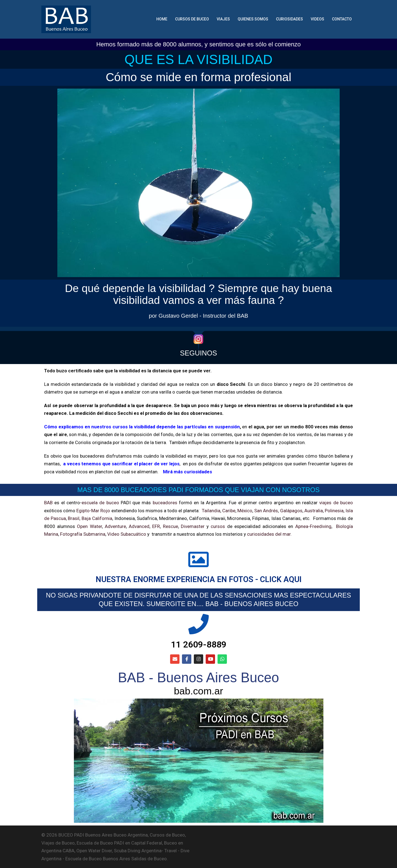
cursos (218, 526)
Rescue (171, 526)
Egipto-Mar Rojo (93, 511)
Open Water (89, 526)
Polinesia (334, 511)
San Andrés (266, 511)
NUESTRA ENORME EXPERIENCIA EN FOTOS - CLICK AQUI (199, 579)
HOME (162, 19)
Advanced (139, 526)
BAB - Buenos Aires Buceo (198, 678)
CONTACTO (342, 19)
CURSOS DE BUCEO (192, 19)
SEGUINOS (199, 353)
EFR (156, 526)
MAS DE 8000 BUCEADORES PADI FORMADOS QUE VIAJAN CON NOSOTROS (199, 490)
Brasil (74, 518)
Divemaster (193, 526)
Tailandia (211, 511)
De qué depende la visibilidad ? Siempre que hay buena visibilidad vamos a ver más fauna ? (199, 294)
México (245, 511)
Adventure (115, 526)
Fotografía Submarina (83, 534)
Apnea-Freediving (313, 526)
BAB (48, 503)
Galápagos (291, 511)
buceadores (165, 503)
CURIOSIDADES (289, 19)
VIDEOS (317, 19)
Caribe (229, 511)
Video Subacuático (127, 534)
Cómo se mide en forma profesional (198, 77)
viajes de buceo (336, 503)
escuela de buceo (100, 503)
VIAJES (223, 19)
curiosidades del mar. (269, 534)
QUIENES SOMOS (253, 19)
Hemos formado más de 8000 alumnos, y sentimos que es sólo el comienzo (198, 44)
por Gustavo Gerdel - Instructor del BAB (198, 316)
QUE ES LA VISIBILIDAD (199, 59)
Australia (314, 511)
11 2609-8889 (199, 644)
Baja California (97, 518)
